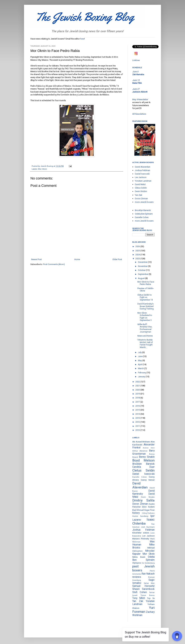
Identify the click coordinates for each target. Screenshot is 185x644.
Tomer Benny (148, 595)
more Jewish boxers (144, 202)
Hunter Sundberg (140, 516)
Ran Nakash (148, 574)
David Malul (140, 184)
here (82, 39)
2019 (138, 394)
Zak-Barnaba (138, 74)
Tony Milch (139, 598)
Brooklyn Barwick (143, 210)
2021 (138, 386)
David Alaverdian (143, 167)
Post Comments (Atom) (54, 264)
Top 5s (151, 598)
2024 (138, 255)
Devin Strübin (141, 191)
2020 (138, 390)
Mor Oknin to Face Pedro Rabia (146, 283)
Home (77, 259)
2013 (138, 418)
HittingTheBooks (148, 513)
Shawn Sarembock (143, 589)
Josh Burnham (148, 527)
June (141, 356)
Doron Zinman (141, 199)
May (140, 360)
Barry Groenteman (143, 452)
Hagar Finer (149, 510)
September (143, 274)
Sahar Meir (149, 583)
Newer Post (36, 259)
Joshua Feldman (142, 170)
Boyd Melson (143, 460)
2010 (138, 430)
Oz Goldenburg (148, 563)
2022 (138, 382)
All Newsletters (139, 114)
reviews (137, 577)
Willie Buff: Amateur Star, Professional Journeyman (145, 328)
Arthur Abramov (140, 451)
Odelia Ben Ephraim (144, 214)
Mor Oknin (43, 169)
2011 (138, 426)
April (140, 364)
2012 (138, 422)
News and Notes (145, 336)
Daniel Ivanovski (142, 174)
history (136, 513)
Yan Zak (139, 195)
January (142, 377)
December (143, 262)
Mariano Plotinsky (141, 539)
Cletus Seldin (141, 188)
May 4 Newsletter (140, 99)
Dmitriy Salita (143, 500)
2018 (138, 398)
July (140, 352)
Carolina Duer (143, 467)
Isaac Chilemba (143, 521)
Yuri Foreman (143, 610)
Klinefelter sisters (141, 533)
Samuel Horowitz (143, 586)
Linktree (136, 60)
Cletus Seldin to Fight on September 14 (145, 297)
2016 (138, 406)
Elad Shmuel (138, 510)
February (142, 373)
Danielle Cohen (142, 217)
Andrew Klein (149, 448)
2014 (138, 414)
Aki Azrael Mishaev (141, 442)
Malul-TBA (137, 83)
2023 (138, 259)
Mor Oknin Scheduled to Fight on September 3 (145, 317)
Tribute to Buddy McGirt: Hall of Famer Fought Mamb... (145, 343)
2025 (138, 251)
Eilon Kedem (148, 507)
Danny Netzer (148, 480)
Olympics (137, 563)
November (143, 266)
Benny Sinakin (147, 457)
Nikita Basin (139, 557)
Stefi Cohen (140, 592)
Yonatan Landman (143, 181)
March (141, 368)
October (142, 270)
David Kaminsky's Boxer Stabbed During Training (146, 306)
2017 (138, 402)
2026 (138, 246)
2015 (138, 410)
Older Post (117, 259)
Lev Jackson (141, 177)
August (142, 278)
